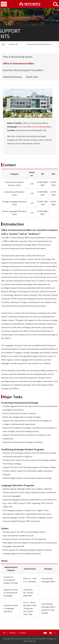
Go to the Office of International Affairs (35, 127)
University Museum (12, 77)
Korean (13, 633)
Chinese (23, 633)
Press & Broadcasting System (18, 57)
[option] (15, 44)
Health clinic (32, 77)
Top (4, 633)
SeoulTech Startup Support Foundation (23, 70)
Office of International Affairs (18, 63)
